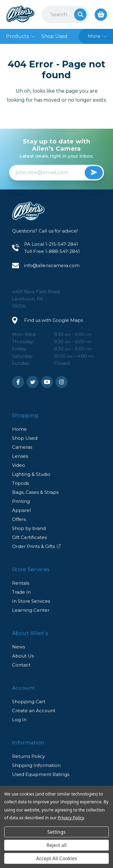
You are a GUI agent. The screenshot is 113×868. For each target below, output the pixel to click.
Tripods (20, 483)
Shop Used (25, 438)
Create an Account (34, 711)
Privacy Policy (71, 818)
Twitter (33, 382)
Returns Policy (28, 756)
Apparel (21, 510)
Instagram (61, 382)
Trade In (21, 592)
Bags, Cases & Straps (35, 492)
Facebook (18, 382)
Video (19, 465)
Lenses (20, 456)
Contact (21, 665)
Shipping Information (36, 765)
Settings (56, 832)
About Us (23, 656)
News (19, 647)
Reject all (56, 845)
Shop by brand (29, 528)
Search (80, 15)
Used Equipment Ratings (41, 774)
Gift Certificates (29, 537)
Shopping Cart (29, 702)
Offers (19, 519)
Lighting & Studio (31, 474)
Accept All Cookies (57, 858)
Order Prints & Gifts (37, 546)
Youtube (47, 382)
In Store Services (31, 601)
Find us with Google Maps (53, 320)
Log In (19, 720)
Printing (21, 501)
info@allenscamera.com (52, 265)
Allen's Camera (20, 14)
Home (19, 429)
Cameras (22, 447)
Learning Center (31, 610)
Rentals (21, 583)
